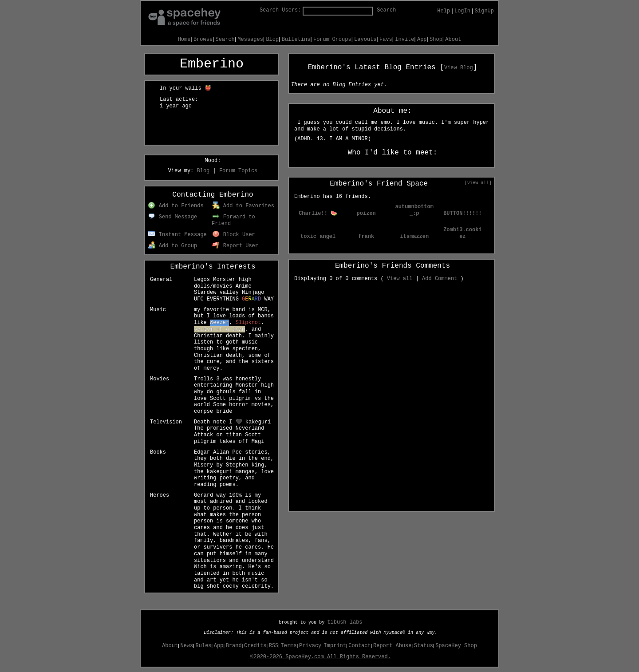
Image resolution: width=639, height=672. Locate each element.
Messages (250, 40)
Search (386, 10)
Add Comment (440, 279)
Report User (235, 246)
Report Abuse (392, 646)
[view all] (478, 183)
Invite (404, 40)
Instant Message (177, 235)
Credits (255, 646)
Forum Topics (238, 171)
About (453, 40)
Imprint (335, 646)
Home (184, 40)
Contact (359, 646)
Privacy (310, 646)
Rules (204, 646)
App (422, 40)
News (187, 646)
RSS (274, 646)
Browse (203, 40)
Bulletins (296, 40)
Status (424, 646)
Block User (234, 235)
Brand (234, 646)
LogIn (462, 11)
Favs (386, 40)
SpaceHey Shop (456, 646)
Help (444, 11)
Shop (436, 40)
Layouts (365, 40)
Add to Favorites (243, 206)
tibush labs (345, 622)
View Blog (459, 68)
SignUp (484, 11)
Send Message (172, 217)
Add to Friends (176, 206)
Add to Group (172, 246)
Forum (321, 40)
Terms (289, 646)
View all (400, 279)
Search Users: (280, 10)
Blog (272, 40)
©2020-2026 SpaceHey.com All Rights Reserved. (321, 657)
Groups (341, 40)
